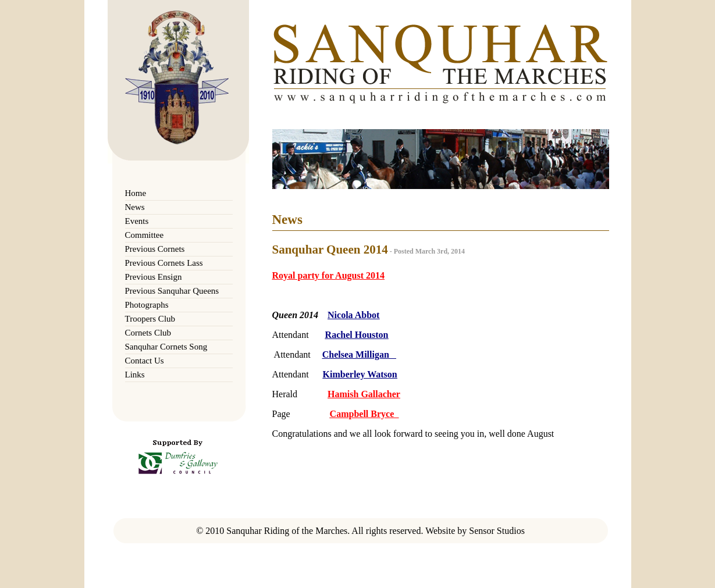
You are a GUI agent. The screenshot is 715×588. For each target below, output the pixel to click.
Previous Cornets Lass (164, 263)
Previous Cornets (155, 249)
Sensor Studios (497, 531)
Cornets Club (148, 333)
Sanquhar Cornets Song (166, 347)
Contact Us (145, 361)
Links (135, 375)
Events (137, 221)
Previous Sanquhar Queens (172, 291)
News (135, 207)
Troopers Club (150, 319)
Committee (145, 235)
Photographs (147, 305)
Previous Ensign (154, 277)
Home (136, 193)
